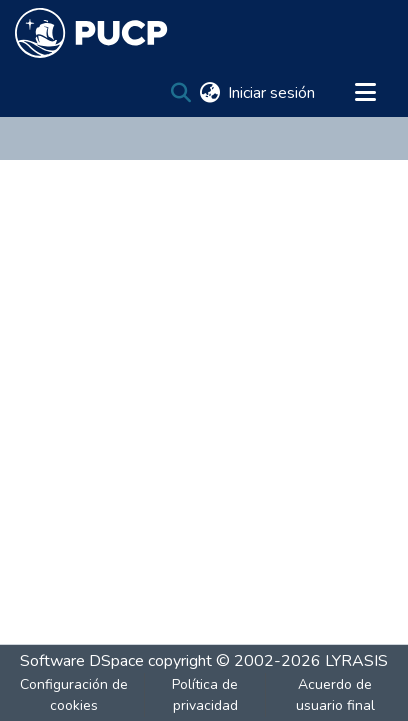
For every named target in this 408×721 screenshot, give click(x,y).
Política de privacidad (205, 695)
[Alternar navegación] (365, 93)
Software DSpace (82, 661)
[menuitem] (209, 93)
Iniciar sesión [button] (272, 93)
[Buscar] (180, 93)
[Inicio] (91, 33)
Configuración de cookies (74, 695)
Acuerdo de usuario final (335, 695)
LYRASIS (356, 661)
